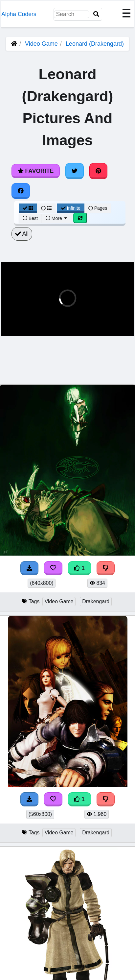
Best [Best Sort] (30, 218)
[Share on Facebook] (21, 191)
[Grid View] (28, 208)
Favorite (36, 171)
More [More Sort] (57, 218)
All (22, 234)
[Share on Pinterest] (99, 171)
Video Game (41, 44)
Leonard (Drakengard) (95, 44)
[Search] (96, 14)
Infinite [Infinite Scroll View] (71, 208)
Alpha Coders (19, 14)
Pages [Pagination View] (98, 208)
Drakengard (96, 601)
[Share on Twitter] (75, 171)
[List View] (46, 208)
